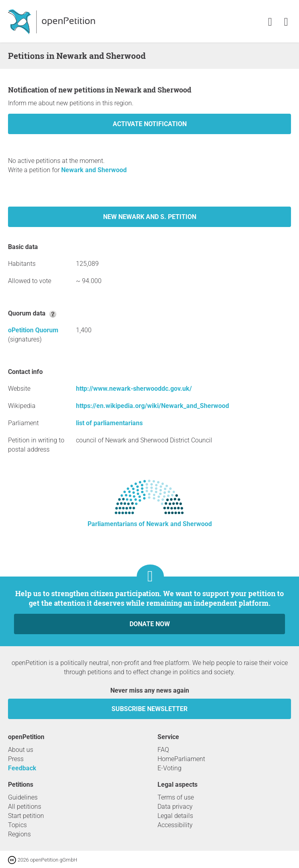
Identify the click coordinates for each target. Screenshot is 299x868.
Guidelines (23, 797)
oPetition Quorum (33, 330)
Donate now (150, 624)
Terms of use (176, 797)
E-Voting (169, 768)
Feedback (22, 768)
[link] (286, 22)
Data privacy (175, 807)
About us (21, 750)
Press (16, 759)
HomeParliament (181, 759)
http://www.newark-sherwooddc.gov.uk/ (134, 389)
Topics (17, 825)
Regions (19, 834)
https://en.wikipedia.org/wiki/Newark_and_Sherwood (152, 406)
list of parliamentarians (109, 423)
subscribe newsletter (149, 709)
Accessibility (175, 825)
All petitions (25, 807)
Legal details (175, 816)
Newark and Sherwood (94, 170)
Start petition (26, 816)
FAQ (163, 750)
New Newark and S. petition (150, 217)
